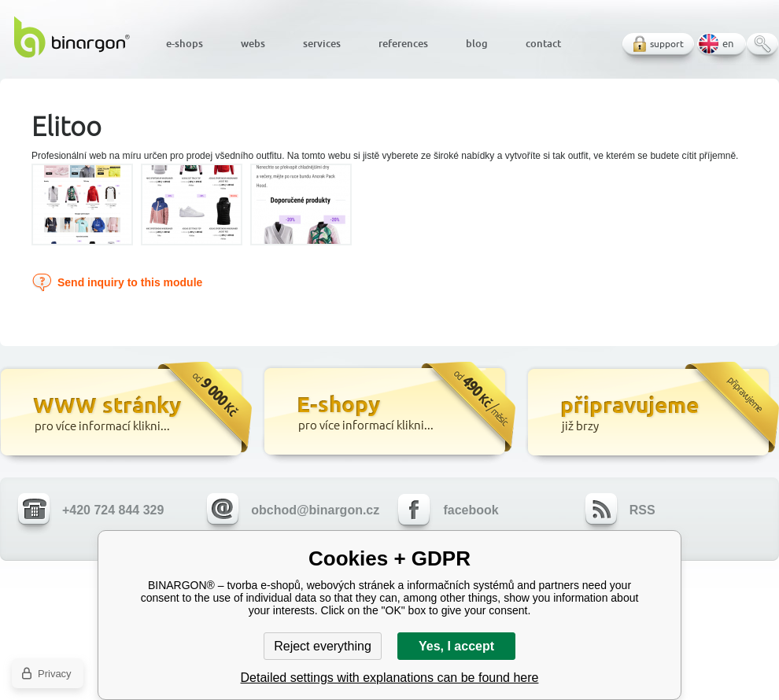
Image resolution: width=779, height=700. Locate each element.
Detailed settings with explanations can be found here (390, 678)
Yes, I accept (456, 646)
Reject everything (323, 646)
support (667, 44)
